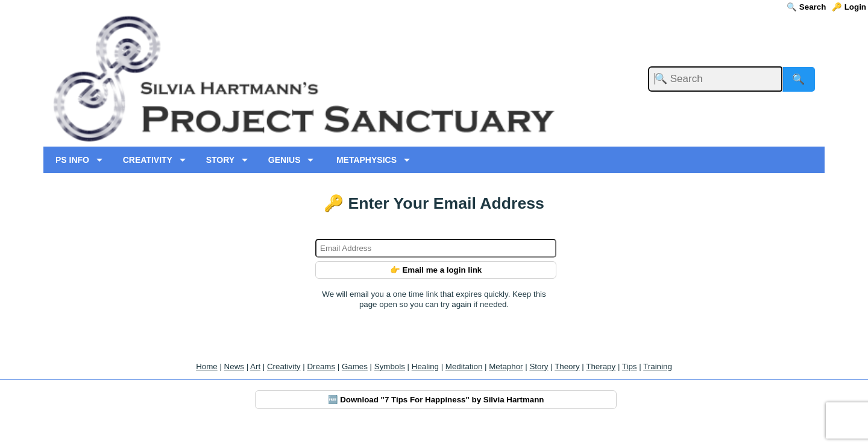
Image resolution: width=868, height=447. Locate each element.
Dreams (321, 366)
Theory (567, 366)
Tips (630, 366)
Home (207, 366)
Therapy (601, 366)
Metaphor (506, 366)
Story (539, 366)
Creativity (284, 366)
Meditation (464, 366)
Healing (425, 366)
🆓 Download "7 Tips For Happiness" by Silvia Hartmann (436, 400)
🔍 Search (806, 7)
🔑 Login (849, 7)
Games (355, 366)
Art (255, 366)
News (234, 366)
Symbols (390, 366)
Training (658, 366)
